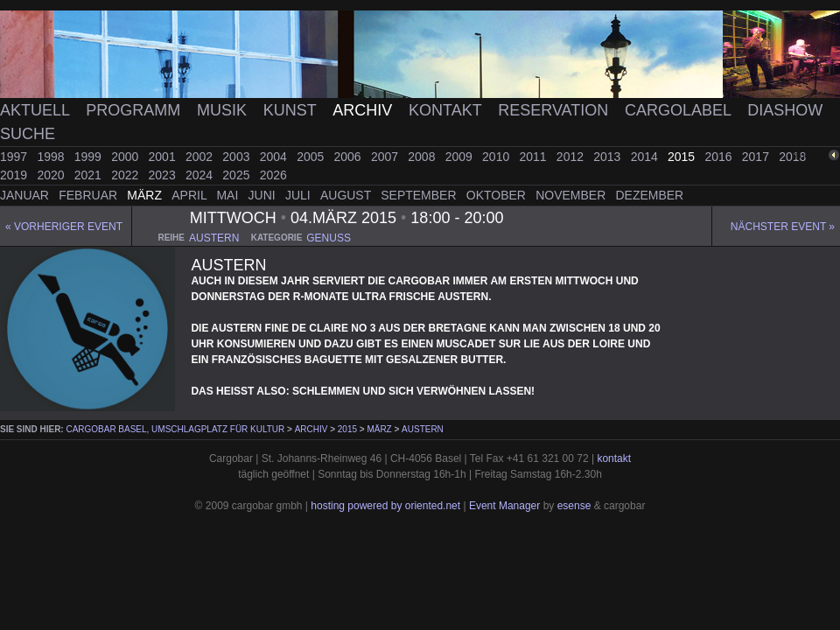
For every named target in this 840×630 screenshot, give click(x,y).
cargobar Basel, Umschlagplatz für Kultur (175, 429)
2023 (164, 175)
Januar (26, 195)
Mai (229, 195)
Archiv (364, 110)
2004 (275, 157)
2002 (201, 157)
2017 (757, 157)
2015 (683, 157)
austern (214, 238)
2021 (90, 175)
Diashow (785, 110)
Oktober (498, 195)
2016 (720, 157)
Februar (90, 195)
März (146, 195)
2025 (238, 175)
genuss (329, 238)
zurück (811, 155)
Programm (135, 110)
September (420, 195)
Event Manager (504, 506)
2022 (126, 175)
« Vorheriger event (64, 227)
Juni (264, 195)
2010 (497, 157)
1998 (52, 157)
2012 (572, 157)
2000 (126, 157)
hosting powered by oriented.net (385, 506)
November (572, 195)
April (191, 195)
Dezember (650, 195)
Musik (224, 110)
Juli (300, 195)
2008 (423, 157)
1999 (90, 157)
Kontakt (447, 110)
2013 (609, 157)
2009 (461, 157)
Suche (28, 134)
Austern (423, 429)
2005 (312, 157)
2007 (386, 157)
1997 (15, 157)
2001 (164, 157)
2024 (201, 175)
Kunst (292, 110)
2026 (273, 175)
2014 (646, 157)
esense (574, 506)
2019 (15, 175)
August (347, 195)
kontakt (614, 458)
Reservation (555, 110)
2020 (52, 175)
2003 (238, 157)
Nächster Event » (783, 227)
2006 (350, 157)
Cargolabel (680, 110)
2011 (534, 157)
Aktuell (37, 110)
